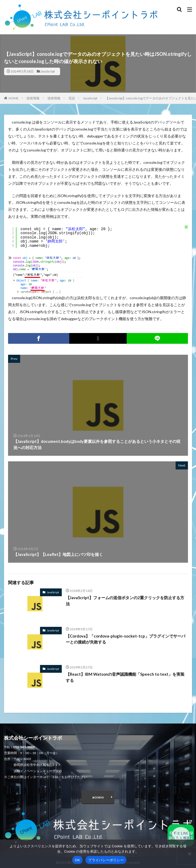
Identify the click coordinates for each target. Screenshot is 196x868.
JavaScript (48, 71)
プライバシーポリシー (106, 860)
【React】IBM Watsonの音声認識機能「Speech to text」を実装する (125, 677)
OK (77, 860)
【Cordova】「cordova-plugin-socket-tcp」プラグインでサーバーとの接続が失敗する (126, 639)
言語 (72, 98)
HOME (14, 98)
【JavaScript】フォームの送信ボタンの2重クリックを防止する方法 (125, 601)
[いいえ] (189, 854)
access (98, 797)
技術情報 (33, 98)
